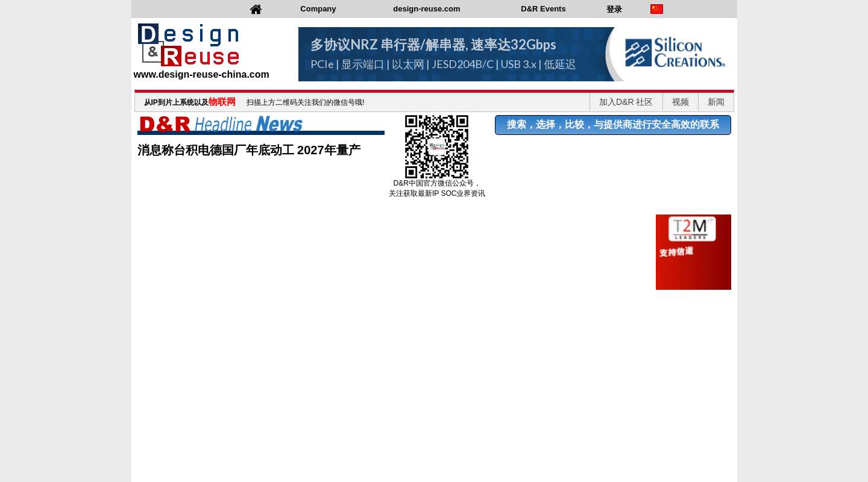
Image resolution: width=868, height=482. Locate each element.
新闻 (716, 102)
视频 (681, 102)
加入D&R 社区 (626, 102)
